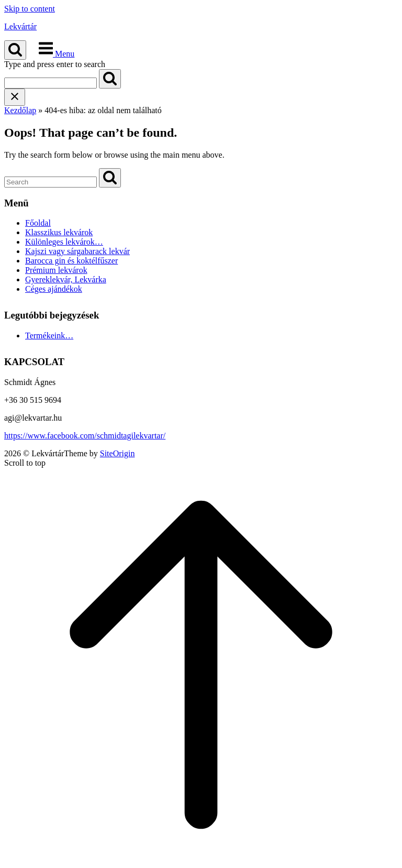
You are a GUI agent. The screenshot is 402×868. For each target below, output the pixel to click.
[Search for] (51, 83)
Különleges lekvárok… (64, 242)
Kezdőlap (20, 110)
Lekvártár (20, 26)
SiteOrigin (118, 453)
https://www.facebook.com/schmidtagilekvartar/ (85, 436)
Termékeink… (49, 336)
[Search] (110, 79)
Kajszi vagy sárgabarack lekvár (77, 251)
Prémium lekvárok (56, 270)
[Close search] (15, 97)
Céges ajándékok (54, 289)
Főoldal (38, 223)
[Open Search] (15, 50)
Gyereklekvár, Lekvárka (66, 279)
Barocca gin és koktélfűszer (71, 261)
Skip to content (30, 9)
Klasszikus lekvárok (59, 232)
